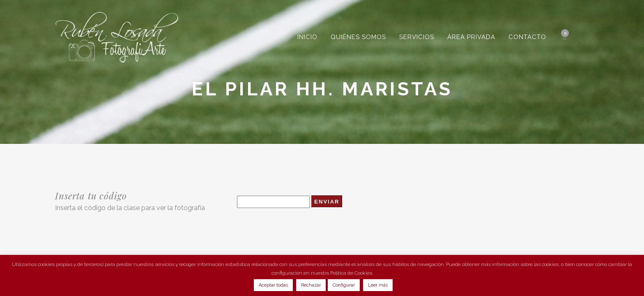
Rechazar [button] (311, 285)
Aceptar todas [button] (273, 285)
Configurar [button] (344, 285)
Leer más (378, 285)
